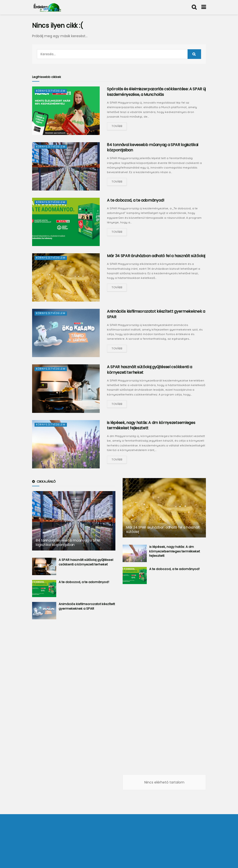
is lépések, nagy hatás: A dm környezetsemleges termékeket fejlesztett (151, 425)
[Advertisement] (74, 701)
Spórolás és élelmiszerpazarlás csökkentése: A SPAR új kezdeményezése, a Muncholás (156, 92)
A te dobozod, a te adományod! (136, 200)
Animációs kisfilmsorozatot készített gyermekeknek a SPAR (156, 314)
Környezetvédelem (51, 91)
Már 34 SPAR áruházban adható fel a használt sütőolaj (156, 256)
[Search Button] (194, 54)
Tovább (117, 126)
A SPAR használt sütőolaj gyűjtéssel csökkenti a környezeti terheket (150, 370)
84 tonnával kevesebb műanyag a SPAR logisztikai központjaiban (153, 147)
